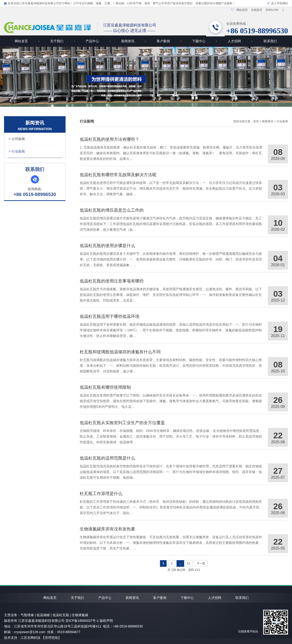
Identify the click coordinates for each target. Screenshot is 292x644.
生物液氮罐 (80, 615)
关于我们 (63, 41)
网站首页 (242, 10)
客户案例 (169, 41)
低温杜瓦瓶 (61, 615)
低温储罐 (43, 615)
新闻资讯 (134, 41)
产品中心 (98, 41)
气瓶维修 (27, 615)
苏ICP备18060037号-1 (82, 621)
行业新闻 (17, 151)
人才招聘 (240, 41)
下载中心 (205, 41)
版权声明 (106, 621)
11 (188, 563)
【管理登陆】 (51, 638)
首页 (256, 121)
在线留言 (257, 10)
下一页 (201, 563)
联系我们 (270, 41)
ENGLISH (272, 10)
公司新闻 (17, 139)
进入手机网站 (279, 3)
